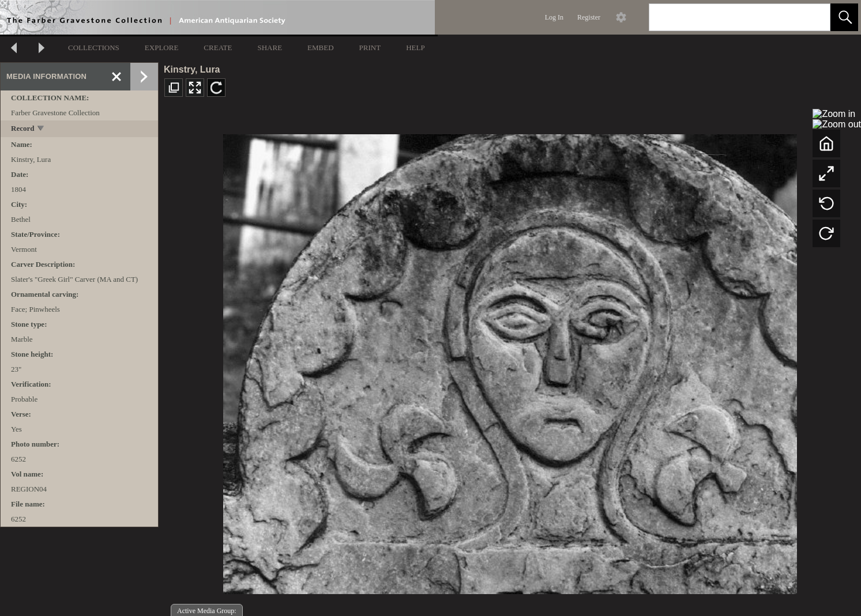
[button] (844, 17)
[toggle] (41, 129)
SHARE (270, 48)
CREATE (218, 48)
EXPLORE (162, 48)
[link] (812, 17)
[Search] (726, 17)
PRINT (370, 48)
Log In (554, 17)
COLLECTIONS (94, 48)
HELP (416, 48)
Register (589, 17)
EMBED (321, 48)
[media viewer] (510, 361)
